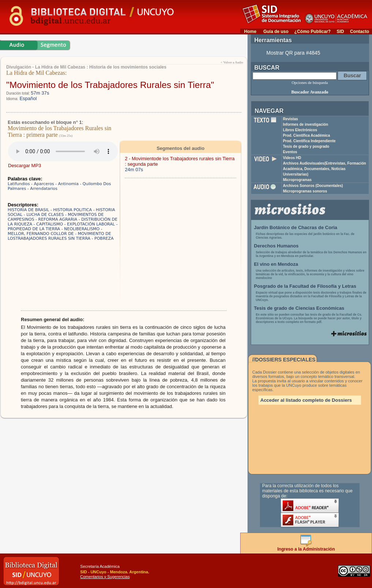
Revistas (291, 119)
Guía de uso (276, 32)
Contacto (360, 32)
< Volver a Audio (232, 62)
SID (340, 32)
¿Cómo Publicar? (313, 32)
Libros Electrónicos (300, 130)
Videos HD (292, 158)
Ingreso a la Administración (306, 547)
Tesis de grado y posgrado (306, 146)
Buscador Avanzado (310, 92)
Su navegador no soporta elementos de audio (63, 151)
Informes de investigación (306, 124)
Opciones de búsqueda (310, 82)
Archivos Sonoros (313, 186)
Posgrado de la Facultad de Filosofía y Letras (305, 286)
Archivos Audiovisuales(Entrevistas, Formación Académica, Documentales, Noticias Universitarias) (325, 169)
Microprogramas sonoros (305, 191)
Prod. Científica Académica (307, 135)
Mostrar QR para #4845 (293, 53)
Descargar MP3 (25, 166)
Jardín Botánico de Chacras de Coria (296, 227)
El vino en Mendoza (276, 264)
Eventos (290, 152)
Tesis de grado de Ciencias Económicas (299, 308)
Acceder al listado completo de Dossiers (306, 400)
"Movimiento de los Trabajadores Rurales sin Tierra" (110, 85)
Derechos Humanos (276, 246)
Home (250, 32)
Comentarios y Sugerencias (105, 577)
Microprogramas (297, 180)
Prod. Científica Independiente (309, 141)
